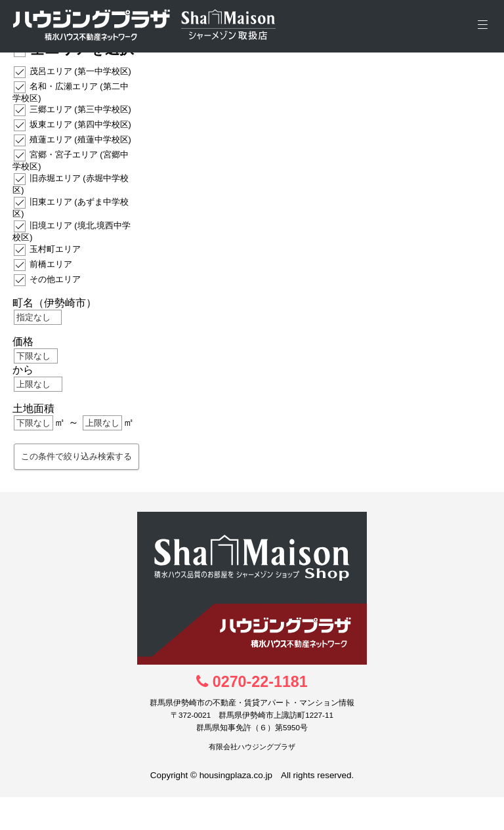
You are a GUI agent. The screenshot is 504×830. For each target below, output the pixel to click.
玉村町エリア (55, 248)
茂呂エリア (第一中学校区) (80, 71)
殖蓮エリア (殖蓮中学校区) (80, 139)
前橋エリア (51, 263)
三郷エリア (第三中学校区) (80, 109)
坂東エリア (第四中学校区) (80, 124)
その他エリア (55, 279)
